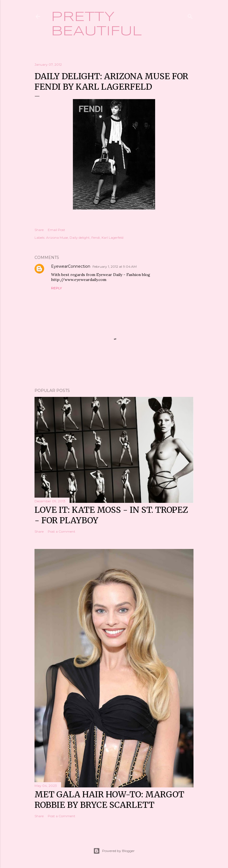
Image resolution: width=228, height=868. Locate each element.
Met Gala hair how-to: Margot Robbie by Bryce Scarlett (109, 800)
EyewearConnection (71, 266)
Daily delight (80, 237)
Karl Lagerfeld (112, 237)
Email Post (56, 230)
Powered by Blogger (114, 851)
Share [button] (39, 230)
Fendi (96, 237)
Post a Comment (62, 531)
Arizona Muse (57, 237)
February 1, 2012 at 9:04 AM (115, 266)
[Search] (190, 15)
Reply (56, 288)
